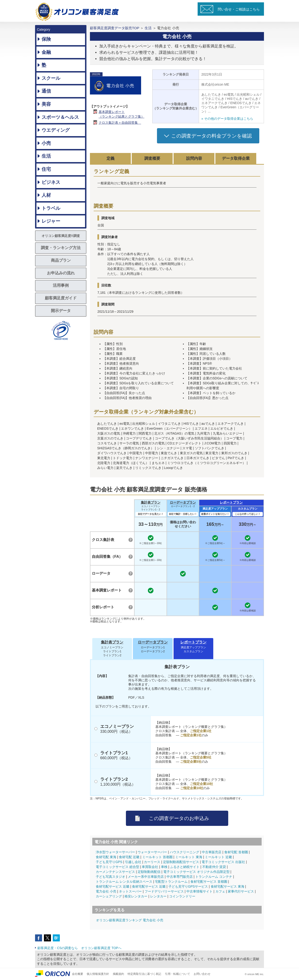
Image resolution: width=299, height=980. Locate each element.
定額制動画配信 (149, 872)
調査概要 (152, 158)
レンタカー (158, 896)
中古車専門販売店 (180, 877)
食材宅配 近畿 (129, 857)
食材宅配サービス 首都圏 (209, 882)
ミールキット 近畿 (218, 857)
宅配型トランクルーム (171, 882)
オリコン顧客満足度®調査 (61, 236)
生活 (46, 156)
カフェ (220, 891)
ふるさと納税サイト (185, 867)
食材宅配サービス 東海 (228, 886)
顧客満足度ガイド (61, 298)
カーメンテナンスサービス (115, 872)
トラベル (51, 208)
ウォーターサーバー (152, 852)
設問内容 (194, 158)
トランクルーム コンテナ (214, 877)
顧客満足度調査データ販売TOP (115, 28)
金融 (46, 52)
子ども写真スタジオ (110, 877)
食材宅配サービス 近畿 (113, 886)
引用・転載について (178, 974)
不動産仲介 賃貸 (214, 867)
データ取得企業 (236, 158)
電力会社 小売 (106, 891)
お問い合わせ (202, 974)
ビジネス (51, 182)
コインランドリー (182, 896)
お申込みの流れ (61, 273)
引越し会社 (133, 862)
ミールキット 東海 (189, 857)
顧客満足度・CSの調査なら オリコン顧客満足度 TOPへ (79, 948)
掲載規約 (118, 974)
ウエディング (56, 130)
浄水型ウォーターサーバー (115, 852)
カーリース (152, 862)
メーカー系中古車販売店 (146, 877)
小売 (46, 143)
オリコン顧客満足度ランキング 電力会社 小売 (130, 920)
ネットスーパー (130, 891)
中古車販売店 (212, 852)
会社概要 (78, 974)
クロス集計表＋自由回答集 (120, 123)
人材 (46, 195)
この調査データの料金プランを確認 (212, 136)
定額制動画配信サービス (181, 862)
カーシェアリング (109, 896)
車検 (164, 867)
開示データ (61, 311)
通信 (46, 91)
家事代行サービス (241, 891)
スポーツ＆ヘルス (60, 117)
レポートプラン (231, 502)
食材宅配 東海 (106, 857)
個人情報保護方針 (98, 974)
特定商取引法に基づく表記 (144, 974)
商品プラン (61, 260)
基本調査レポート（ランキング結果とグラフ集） (121, 114)
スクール (51, 78)
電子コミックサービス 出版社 (223, 862)
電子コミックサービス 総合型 (117, 867)
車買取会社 (150, 867)
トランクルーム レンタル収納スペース (124, 882)
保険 (46, 39)
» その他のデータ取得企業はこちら (227, 119)
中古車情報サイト (199, 891)
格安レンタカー (136, 896)
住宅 (46, 169)
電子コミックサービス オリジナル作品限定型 (196, 872)
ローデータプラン (183, 502)
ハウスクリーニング (185, 852)
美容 (46, 104)
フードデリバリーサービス (164, 891)
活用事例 (61, 285)
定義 (110, 158)
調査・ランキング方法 (61, 248)
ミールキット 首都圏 (157, 857)
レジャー (51, 221)
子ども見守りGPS (109, 862)
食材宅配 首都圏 (236, 852)
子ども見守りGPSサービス (188, 886)
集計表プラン (151, 502)
